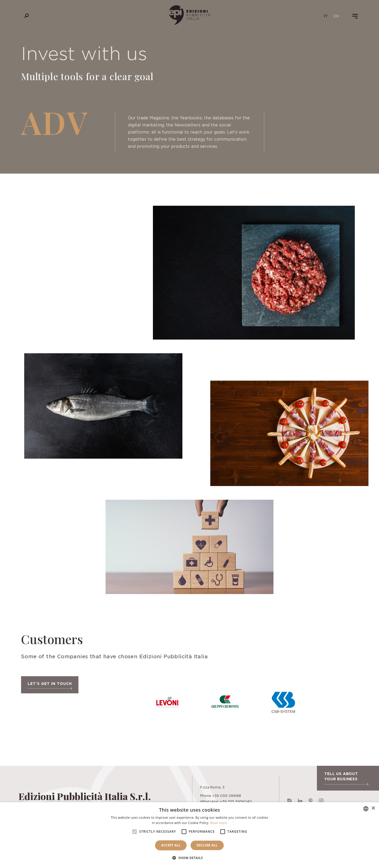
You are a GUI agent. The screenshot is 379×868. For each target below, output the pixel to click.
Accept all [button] (171, 845)
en (336, 16)
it (326, 16)
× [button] (373, 808)
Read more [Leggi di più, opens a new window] (219, 823)
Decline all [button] (207, 845)
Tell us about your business (346, 778)
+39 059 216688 (227, 796)
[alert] (189, 835)
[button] (189, 858)
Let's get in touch (50, 686)
